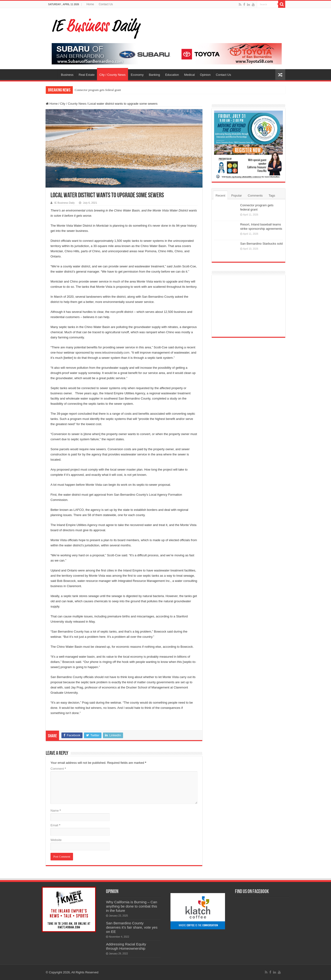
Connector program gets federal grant (98, 90)
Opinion (205, 75)
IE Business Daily (64, 203)
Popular (237, 196)
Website (56, 840)
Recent (220, 196)
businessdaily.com (117, 353)
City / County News (113, 75)
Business (67, 75)
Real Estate (87, 75)
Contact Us (106, 4)
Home (90, 4)
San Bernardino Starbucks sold (261, 244)
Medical (190, 75)
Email (55, 825)
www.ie (99, 353)
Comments (255, 196)
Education (172, 75)
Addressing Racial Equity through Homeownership (126, 946)
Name (56, 811)
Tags (272, 196)
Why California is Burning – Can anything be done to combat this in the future (132, 906)
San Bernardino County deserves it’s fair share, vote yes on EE (132, 927)
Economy (137, 75)
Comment (58, 769)
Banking (154, 75)
